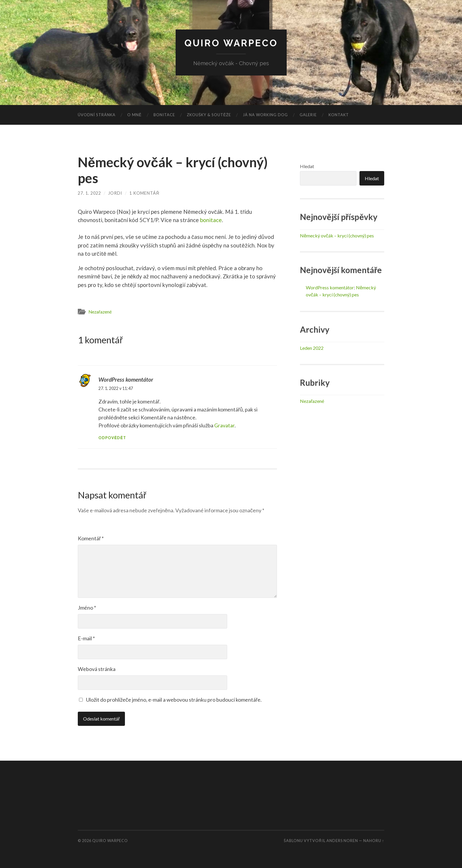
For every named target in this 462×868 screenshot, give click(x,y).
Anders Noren (342, 841)
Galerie (308, 115)
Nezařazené (100, 312)
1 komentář (144, 193)
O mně (135, 115)
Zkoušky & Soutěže (209, 115)
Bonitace (164, 115)
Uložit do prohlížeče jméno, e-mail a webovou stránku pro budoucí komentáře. (174, 700)
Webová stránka (97, 669)
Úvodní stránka (97, 115)
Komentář (91, 538)
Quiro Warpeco (231, 43)
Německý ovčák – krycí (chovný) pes (337, 236)
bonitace (211, 220)
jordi (115, 193)
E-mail (86, 638)
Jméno (87, 608)
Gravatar (224, 425)
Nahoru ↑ (374, 841)
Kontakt (339, 115)
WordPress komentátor (126, 379)
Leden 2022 (312, 348)
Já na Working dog (265, 115)
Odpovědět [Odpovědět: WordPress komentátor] (112, 438)
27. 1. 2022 (89, 193)
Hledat (307, 166)
